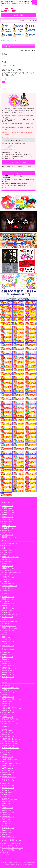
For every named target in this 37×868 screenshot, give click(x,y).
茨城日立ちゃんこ (7, 644)
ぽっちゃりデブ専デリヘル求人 (12, 850)
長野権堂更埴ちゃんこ (9, 668)
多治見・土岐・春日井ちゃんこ (12, 699)
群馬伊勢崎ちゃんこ (8, 597)
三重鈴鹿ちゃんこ (7, 717)
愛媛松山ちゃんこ (7, 783)
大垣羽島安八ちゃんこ (9, 690)
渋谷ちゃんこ (6, 635)
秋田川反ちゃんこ (7, 515)
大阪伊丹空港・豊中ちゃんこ (11, 739)
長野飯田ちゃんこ (7, 663)
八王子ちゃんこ (7, 639)
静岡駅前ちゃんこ (7, 701)
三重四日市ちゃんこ (8, 697)
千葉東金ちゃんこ (7, 581)
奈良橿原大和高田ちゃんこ (10, 737)
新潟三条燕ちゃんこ (8, 677)
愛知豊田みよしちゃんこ (10, 712)
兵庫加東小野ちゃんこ (9, 772)
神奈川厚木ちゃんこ (8, 570)
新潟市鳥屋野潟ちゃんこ (10, 670)
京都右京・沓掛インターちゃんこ (12, 763)
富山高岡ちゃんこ (7, 655)
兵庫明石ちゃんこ (7, 754)
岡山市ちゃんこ (7, 830)
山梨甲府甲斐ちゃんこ (9, 666)
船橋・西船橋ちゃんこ (9, 641)
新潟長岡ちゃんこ (7, 661)
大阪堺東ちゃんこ (7, 757)
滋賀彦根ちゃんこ (7, 730)
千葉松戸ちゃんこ (7, 590)
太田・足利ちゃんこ (8, 608)
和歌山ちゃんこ (7, 734)
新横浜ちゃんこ (7, 619)
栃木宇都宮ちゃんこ (8, 561)
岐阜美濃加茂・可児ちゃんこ (11, 723)
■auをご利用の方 (7, 148)
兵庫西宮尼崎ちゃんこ (9, 777)
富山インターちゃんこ (9, 659)
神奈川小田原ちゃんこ (9, 588)
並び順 (4, 62)
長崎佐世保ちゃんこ (8, 788)
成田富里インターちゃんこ (10, 557)
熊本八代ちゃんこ (7, 826)
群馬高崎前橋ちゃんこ (9, 559)
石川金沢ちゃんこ (7, 657)
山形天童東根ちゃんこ (9, 510)
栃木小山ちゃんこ (7, 566)
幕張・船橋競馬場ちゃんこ (10, 621)
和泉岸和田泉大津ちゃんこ (10, 741)
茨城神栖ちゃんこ (7, 612)
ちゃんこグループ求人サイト (11, 846)
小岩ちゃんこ (6, 632)
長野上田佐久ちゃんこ (9, 675)
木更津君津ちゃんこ (8, 577)
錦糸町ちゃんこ (7, 579)
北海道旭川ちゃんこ (8, 521)
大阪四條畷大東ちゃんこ (10, 775)
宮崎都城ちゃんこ (7, 803)
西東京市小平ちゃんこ (9, 630)
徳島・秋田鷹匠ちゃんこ (10, 801)
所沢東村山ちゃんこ (8, 606)
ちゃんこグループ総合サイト (11, 843)
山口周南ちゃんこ (7, 808)
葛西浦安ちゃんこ (7, 617)
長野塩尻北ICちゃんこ (9, 672)
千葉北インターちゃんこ (10, 628)
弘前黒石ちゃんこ (7, 517)
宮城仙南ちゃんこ (7, 506)
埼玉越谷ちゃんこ (7, 601)
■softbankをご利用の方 (8, 150)
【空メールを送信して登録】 (19, 162)
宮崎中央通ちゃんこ (8, 828)
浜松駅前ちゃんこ (7, 706)
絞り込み (5, 54)
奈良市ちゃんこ (7, 750)
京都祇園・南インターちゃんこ (12, 732)
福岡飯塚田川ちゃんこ (9, 812)
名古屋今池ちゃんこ (8, 686)
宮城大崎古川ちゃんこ (9, 512)
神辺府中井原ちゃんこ (9, 837)
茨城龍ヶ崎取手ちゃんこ (10, 603)
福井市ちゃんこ (7, 679)
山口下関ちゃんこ (7, 814)
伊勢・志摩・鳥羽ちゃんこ (10, 719)
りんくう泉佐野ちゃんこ (10, 759)
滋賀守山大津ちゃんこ (9, 770)
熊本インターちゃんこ (9, 790)
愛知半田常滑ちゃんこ (9, 721)
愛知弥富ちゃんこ (7, 694)
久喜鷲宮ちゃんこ (7, 610)
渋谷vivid (5, 852)
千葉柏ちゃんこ (7, 623)
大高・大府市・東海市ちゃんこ (12, 708)
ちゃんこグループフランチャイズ (12, 848)
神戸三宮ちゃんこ (7, 752)
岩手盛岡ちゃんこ (7, 530)
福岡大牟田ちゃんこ (8, 832)
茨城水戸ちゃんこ (7, 550)
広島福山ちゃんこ (7, 797)
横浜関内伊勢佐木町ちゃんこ (11, 544)
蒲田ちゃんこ (6, 637)
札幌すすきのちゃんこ (9, 526)
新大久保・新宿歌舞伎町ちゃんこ (12, 572)
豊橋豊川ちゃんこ (7, 703)
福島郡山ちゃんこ (7, 532)
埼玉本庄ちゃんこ (7, 575)
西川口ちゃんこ (7, 546)
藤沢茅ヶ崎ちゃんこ (8, 599)
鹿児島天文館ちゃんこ (9, 785)
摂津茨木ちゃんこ (7, 768)
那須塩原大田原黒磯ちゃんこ (11, 615)
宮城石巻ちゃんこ (7, 508)
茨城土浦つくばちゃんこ (10, 586)
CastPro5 (30, 864)
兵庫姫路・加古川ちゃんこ (10, 746)
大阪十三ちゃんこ (7, 761)
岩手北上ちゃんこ (7, 524)
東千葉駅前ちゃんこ (8, 552)
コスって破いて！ (7, 854)
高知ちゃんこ (6, 819)
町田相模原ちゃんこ (8, 568)
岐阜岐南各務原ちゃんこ (10, 710)
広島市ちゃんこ (7, 810)
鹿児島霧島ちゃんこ (8, 792)
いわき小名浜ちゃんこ (9, 519)
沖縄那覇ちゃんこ (7, 806)
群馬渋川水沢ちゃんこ (9, 584)
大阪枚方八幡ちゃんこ (9, 766)
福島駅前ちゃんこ (7, 535)
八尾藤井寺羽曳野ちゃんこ (10, 748)
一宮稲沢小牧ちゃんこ (9, 692)
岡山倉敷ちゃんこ (7, 821)
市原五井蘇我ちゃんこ (9, 626)
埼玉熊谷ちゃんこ (7, 563)
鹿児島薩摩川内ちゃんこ (10, 799)
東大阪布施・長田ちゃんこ (10, 743)
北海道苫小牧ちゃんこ (9, 537)
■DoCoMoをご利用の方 (8, 146)
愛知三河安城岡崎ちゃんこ (10, 688)
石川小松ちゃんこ (7, 652)
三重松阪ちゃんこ (7, 715)
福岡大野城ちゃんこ (8, 817)
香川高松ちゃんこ (7, 794)
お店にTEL (18, 15)
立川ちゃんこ (6, 548)
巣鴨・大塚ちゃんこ (8, 646)
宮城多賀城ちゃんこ (8, 528)
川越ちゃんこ (6, 555)
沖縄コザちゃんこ (7, 835)
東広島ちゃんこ (7, 823)
